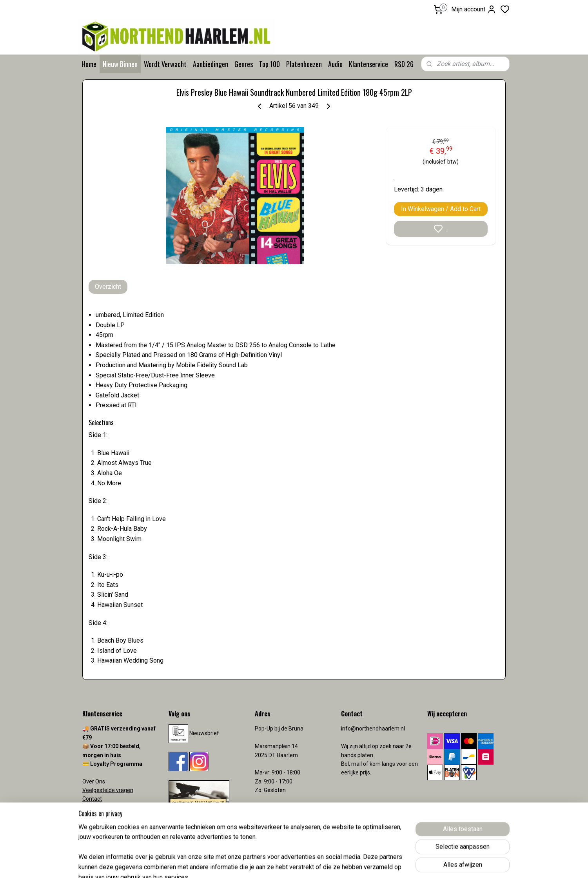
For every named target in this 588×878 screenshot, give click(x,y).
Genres (244, 64)
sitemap (325, 864)
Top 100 (269, 64)
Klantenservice (368, 64)
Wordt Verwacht (165, 64)
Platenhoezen (304, 64)
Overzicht (108, 287)
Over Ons (94, 781)
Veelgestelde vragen (108, 790)
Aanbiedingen (211, 64)
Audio (335, 64)
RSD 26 (404, 64)
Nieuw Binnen (120, 64)
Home (89, 64)
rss (340, 864)
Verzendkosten (102, 808)
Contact (92, 799)
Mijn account (474, 9)
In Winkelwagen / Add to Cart (441, 209)
